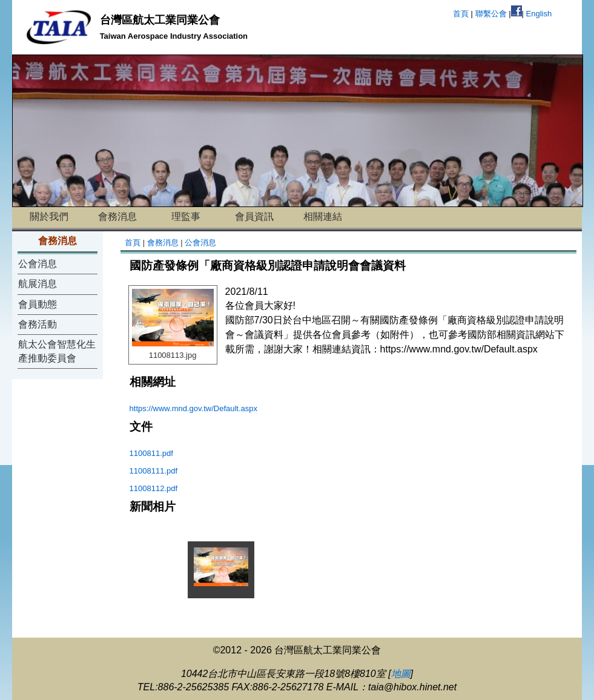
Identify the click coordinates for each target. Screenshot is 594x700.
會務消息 (117, 216)
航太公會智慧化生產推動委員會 (57, 351)
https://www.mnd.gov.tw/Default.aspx (193, 408)
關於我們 (49, 216)
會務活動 (38, 324)
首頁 (461, 14)
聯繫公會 (491, 14)
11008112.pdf (154, 488)
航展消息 (38, 284)
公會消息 (38, 264)
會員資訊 (254, 216)
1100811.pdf (151, 453)
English (539, 14)
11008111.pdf (154, 471)
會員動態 (38, 304)
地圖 (401, 674)
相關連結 (323, 216)
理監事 (186, 216)
